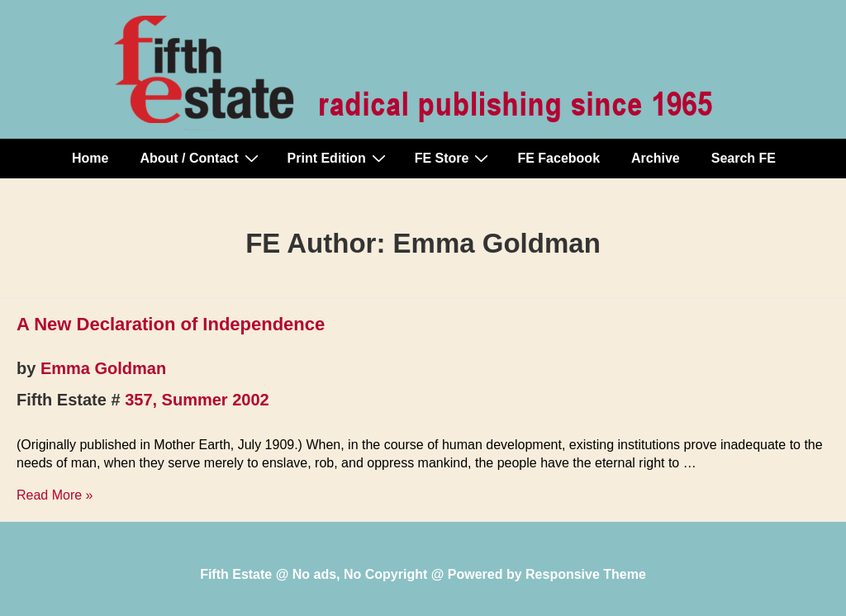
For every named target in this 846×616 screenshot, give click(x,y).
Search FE (744, 158)
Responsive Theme (586, 574)
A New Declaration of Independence (171, 324)
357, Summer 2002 (197, 400)
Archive (656, 158)
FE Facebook (558, 158)
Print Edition (339, 158)
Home (90, 158)
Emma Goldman (103, 368)
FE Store (454, 158)
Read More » (55, 495)
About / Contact (201, 158)
